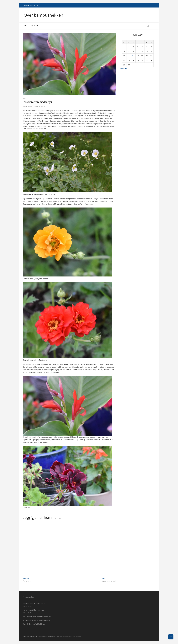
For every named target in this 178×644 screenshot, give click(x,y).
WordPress (59, 637)
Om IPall (34, 26)
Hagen (25, 98)
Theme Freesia (50, 637)
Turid (24, 624)
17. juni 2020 (27, 106)
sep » (126, 68)
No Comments (39, 106)
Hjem (26, 26)
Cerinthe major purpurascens (41, 616)
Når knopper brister (43, 620)
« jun (122, 68)
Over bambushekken (43, 15)
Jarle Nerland (27, 604)
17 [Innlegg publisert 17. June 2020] (133, 56)
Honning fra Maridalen (37, 624)
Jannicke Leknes (28, 620)
